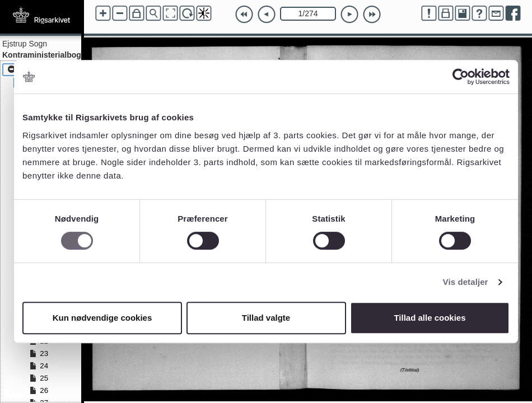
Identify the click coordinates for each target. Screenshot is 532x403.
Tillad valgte (266, 318)
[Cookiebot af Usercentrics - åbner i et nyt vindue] (461, 77)
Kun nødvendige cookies (102, 318)
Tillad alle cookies (430, 318)
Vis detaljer (466, 282)
